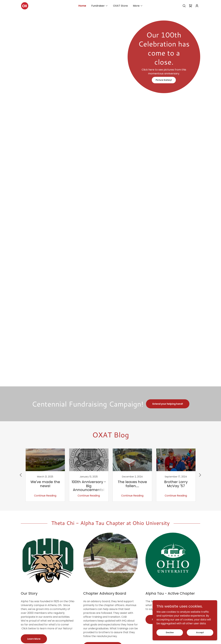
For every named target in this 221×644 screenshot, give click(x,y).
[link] (25, 6)
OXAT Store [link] (120, 6)
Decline (170, 632)
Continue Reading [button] (45, 496)
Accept (200, 632)
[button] (100, 6)
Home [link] (82, 6)
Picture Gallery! (164, 80)
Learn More (34, 639)
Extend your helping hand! (168, 404)
